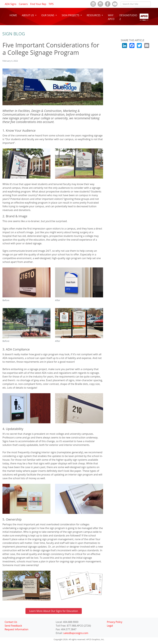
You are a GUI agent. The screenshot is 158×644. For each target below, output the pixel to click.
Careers (23, 4)
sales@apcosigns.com (76, 633)
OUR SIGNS (48, 15)
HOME (13, 15)
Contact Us (11, 622)
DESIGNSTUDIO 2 (128, 17)
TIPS (51, 4)
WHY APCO (111, 17)
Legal (110, 626)
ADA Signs (11, 4)
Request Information (17, 629)
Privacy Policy (115, 622)
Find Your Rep (38, 4)
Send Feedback (13, 626)
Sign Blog (14, 34)
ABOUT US (28, 15)
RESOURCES (94, 15)
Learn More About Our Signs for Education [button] (54, 611)
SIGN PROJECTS (71, 15)
